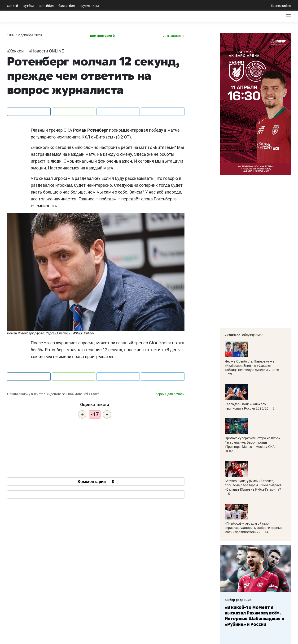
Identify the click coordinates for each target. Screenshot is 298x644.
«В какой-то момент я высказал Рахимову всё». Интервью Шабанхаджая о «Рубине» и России (254, 616)
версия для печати (170, 394)
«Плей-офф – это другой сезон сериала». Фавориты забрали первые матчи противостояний (254, 519)
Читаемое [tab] (232, 335)
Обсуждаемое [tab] (253, 335)
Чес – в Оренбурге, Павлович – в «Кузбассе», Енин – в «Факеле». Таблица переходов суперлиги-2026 (252, 357)
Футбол (28, 6)
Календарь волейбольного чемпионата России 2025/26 (247, 397)
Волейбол (46, 6)
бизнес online (281, 6)
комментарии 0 (102, 36)
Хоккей (13, 6)
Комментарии (96, 482)
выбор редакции (238, 600)
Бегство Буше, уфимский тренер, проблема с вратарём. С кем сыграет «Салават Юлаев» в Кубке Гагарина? (253, 476)
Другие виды (89, 6)
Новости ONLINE (48, 51)
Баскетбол (67, 6)
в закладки (174, 36)
